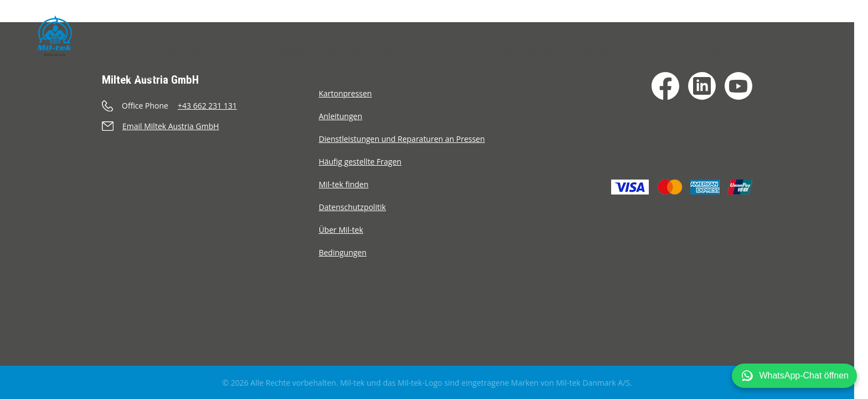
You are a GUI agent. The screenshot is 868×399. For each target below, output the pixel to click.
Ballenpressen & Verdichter (187, 51)
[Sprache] (810, 49)
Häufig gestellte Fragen (360, 162)
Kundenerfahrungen (631, 51)
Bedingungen (343, 252)
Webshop (288, 51)
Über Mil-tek (341, 230)
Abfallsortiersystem (371, 51)
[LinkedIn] (702, 86)
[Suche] (783, 49)
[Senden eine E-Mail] (210, 126)
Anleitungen (341, 116)
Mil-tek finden (344, 184)
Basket (141, 75)
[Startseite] (55, 36)
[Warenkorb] (753, 49)
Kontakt (712, 51)
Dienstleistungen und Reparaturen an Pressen (402, 139)
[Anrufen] (210, 106)
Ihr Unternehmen (473, 51)
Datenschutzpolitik (352, 207)
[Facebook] (665, 86)
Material (549, 51)
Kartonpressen (345, 93)
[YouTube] (738, 86)
